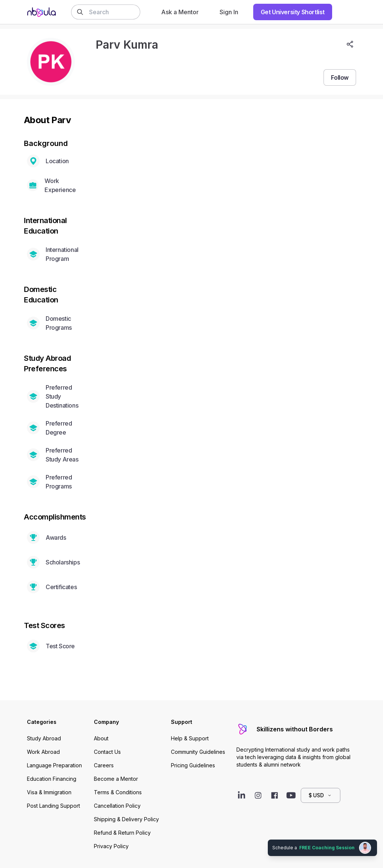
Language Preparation (54, 765)
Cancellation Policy (117, 806)
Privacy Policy (111, 846)
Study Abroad (44, 738)
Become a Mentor (116, 779)
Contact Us (107, 752)
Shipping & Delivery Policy (126, 819)
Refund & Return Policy (122, 833)
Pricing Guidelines (193, 765)
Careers (104, 765)
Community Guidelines (198, 752)
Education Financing (52, 779)
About (101, 738)
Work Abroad (43, 752)
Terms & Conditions (118, 792)
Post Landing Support (53, 806)
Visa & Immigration (49, 792)
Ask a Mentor (180, 12)
